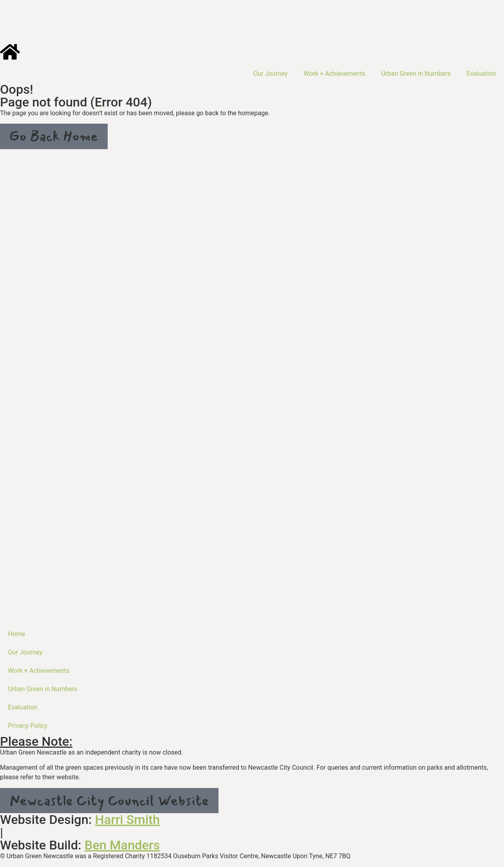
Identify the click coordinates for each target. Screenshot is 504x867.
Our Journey (270, 74)
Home (17, 634)
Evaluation (481, 74)
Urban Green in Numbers (416, 74)
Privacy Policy (28, 726)
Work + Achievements (334, 74)
